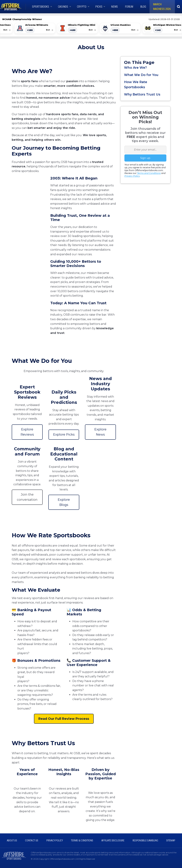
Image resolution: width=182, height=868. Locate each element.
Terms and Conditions (149, 173)
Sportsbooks (41, 7)
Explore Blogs (64, 502)
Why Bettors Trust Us (142, 94)
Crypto (82, 7)
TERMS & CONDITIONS (82, 840)
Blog (143, 7)
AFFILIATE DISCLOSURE (113, 840)
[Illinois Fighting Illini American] (79, 28)
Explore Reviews (27, 432)
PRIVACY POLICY (55, 840)
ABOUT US (12, 840)
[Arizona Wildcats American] (37, 28)
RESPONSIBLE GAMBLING (145, 840)
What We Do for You (141, 75)
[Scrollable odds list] (91, 29)
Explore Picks (64, 435)
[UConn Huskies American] (122, 28)
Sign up (145, 158)
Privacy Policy (132, 176)
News (114, 7)
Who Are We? (135, 68)
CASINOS (63, 7)
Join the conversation (27, 497)
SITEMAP (171, 840)
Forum (129, 7)
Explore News (100, 432)
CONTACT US (32, 840)
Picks (99, 7)
